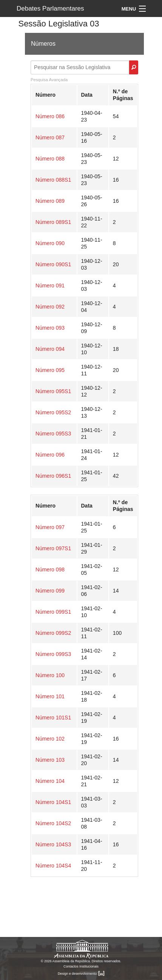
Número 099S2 (53, 633)
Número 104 (50, 781)
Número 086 (50, 116)
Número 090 (50, 243)
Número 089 (50, 201)
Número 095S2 (53, 412)
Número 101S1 (53, 718)
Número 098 (50, 569)
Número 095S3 (53, 434)
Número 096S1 (53, 476)
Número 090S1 (53, 264)
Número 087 (50, 137)
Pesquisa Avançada (49, 80)
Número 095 (50, 370)
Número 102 (50, 739)
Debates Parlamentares (50, 8)
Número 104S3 (53, 844)
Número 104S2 (53, 823)
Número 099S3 (53, 654)
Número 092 (50, 307)
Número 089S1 (53, 222)
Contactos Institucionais (81, 966)
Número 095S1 (53, 391)
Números (43, 44)
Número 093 (50, 328)
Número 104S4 (53, 866)
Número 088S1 (53, 180)
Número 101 (50, 696)
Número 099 (50, 591)
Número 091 (50, 286)
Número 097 (50, 527)
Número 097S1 (53, 548)
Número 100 (50, 675)
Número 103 (50, 760)
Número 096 (50, 455)
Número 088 (50, 159)
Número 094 (50, 349)
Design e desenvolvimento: (81, 974)
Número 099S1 (53, 612)
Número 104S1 (53, 802)
